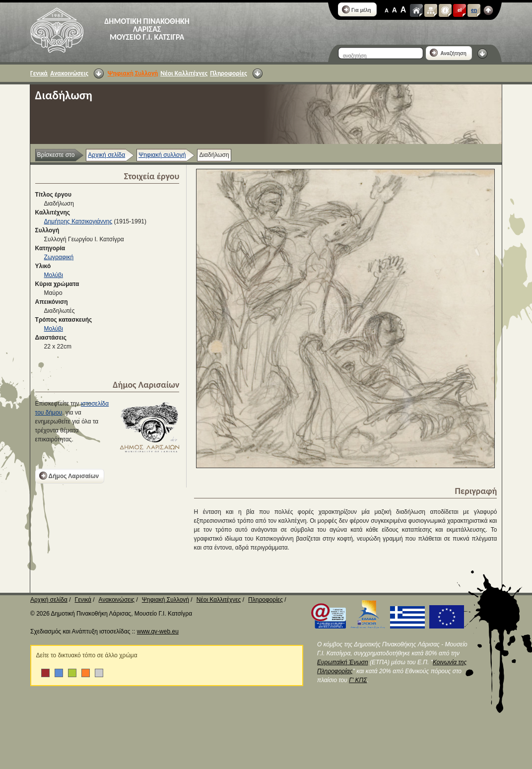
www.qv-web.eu (158, 631)
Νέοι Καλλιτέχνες (184, 73)
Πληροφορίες (228, 73)
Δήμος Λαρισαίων (69, 476)
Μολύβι (54, 275)
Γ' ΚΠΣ (358, 680)
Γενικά (39, 73)
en (474, 10)
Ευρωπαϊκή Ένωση (343, 662)
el (460, 10)
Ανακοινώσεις (69, 73)
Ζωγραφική (59, 257)
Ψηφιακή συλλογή (162, 155)
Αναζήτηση (448, 53)
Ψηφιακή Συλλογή (133, 73)
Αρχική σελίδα (106, 155)
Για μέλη (357, 9)
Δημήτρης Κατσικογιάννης (78, 221)
